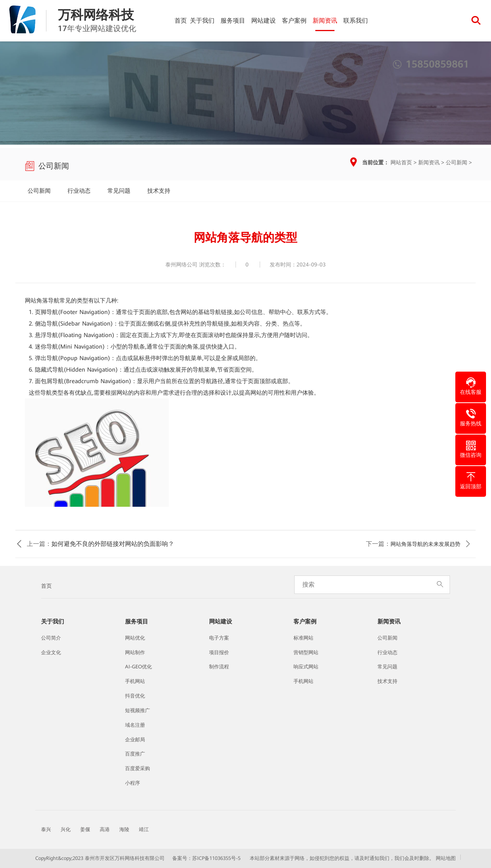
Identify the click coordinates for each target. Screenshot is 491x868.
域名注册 (135, 725)
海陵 (124, 829)
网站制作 (135, 652)
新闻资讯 (325, 21)
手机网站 (135, 681)
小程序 (133, 783)
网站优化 (135, 638)
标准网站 (303, 638)
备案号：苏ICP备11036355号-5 (206, 858)
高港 (105, 829)
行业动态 (79, 191)
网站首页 (401, 162)
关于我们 (202, 21)
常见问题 (119, 191)
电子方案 (219, 638)
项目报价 (219, 652)
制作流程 (219, 667)
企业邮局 (135, 740)
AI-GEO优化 (138, 667)
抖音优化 (135, 696)
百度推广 (135, 754)
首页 (181, 21)
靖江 (144, 829)
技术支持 (159, 191)
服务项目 (233, 21)
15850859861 (431, 64)
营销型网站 (306, 652)
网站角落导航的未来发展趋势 (425, 544)
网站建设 (264, 21)
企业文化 (51, 652)
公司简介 (51, 638)
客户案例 (294, 21)
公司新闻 (456, 162)
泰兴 (46, 829)
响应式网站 (306, 667)
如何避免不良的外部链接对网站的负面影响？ (113, 544)
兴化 (66, 829)
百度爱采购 (138, 768)
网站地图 (446, 858)
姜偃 (85, 829)
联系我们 (356, 21)
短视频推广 (138, 710)
